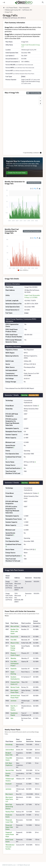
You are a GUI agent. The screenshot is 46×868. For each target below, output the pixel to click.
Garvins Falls (10, 770)
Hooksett (9, 784)
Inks (12, 718)
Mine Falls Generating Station (9, 807)
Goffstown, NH (27, 10)
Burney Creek (15, 687)
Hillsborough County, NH (13, 10)
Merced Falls (15, 626)
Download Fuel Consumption (32, 231)
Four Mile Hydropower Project (15, 664)
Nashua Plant (10, 812)
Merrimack (9, 794)
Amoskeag (9, 745)
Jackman (13, 701)
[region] (23, 125)
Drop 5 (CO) (14, 637)
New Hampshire (24, 8)
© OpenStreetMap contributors (31, 153)
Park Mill (13, 640)
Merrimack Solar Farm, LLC (9, 799)
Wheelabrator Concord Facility (10, 847)
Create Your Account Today (17, 173)
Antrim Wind (10, 750)
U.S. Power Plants (12, 8)
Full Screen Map (33, 93)
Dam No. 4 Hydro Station (14, 708)
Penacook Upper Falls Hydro (9, 827)
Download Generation (34, 183)
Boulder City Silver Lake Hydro (15, 631)
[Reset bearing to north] (40, 104)
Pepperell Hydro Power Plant (10, 835)
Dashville (14, 669)
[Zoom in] (40, 98)
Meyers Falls (15, 643)
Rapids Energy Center (13, 648)
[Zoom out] (40, 101)
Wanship (13, 658)
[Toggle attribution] (41, 153)
